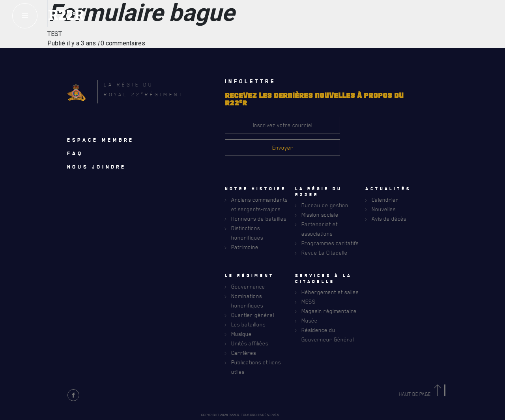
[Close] (495, 225)
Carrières (244, 353)
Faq (75, 153)
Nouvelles (384, 209)
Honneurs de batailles (259, 218)
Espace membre (101, 140)
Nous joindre (97, 167)
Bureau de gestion (325, 205)
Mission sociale (320, 215)
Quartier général (253, 315)
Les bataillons (248, 324)
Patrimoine (245, 247)
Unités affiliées (250, 343)
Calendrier (385, 200)
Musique (241, 334)
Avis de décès (389, 218)
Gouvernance (248, 286)
